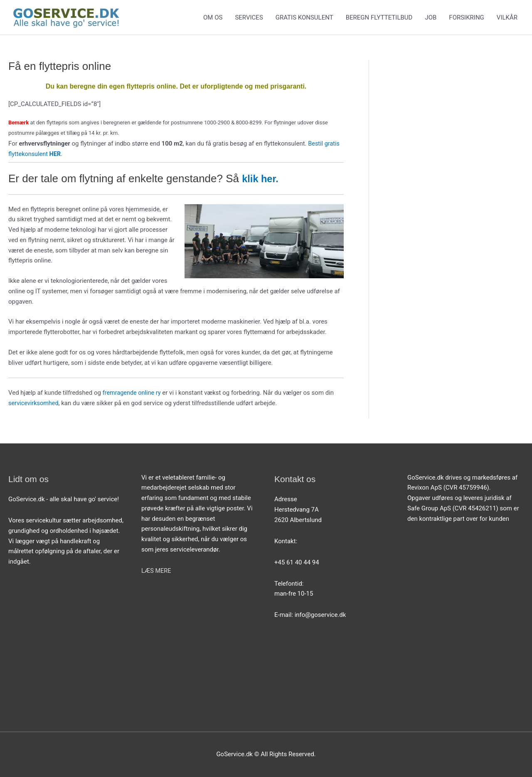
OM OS (213, 17)
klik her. (264, 178)
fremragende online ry (133, 393)
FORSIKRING (467, 17)
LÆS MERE (157, 571)
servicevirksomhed (34, 403)
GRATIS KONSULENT (304, 17)
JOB (431, 17)
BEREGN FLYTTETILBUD (379, 17)
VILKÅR (507, 17)
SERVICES (249, 17)
